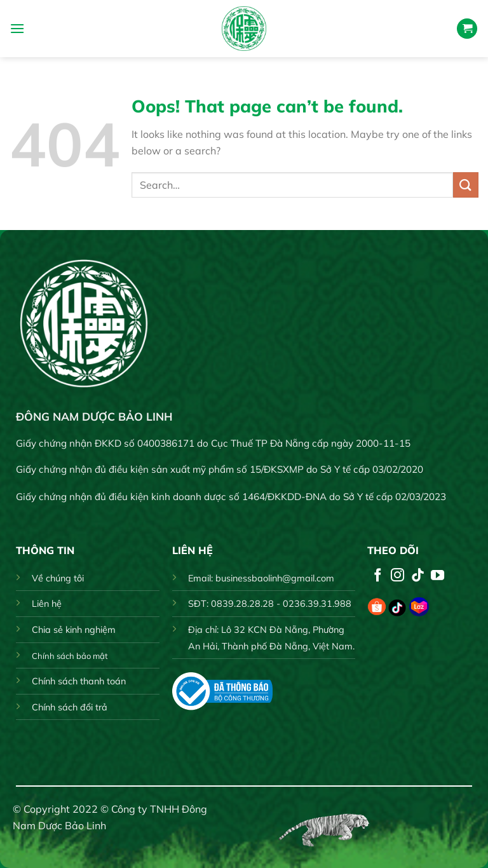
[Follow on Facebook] (378, 576)
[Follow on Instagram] (397, 576)
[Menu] (17, 28)
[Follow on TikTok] (418, 576)
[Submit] (466, 185)
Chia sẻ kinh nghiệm (74, 630)
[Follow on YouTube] (437, 576)
